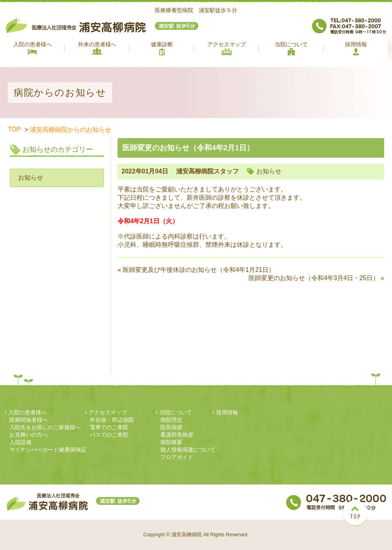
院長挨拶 (171, 427)
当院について (291, 48)
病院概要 (171, 442)
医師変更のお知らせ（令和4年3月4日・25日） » (316, 278)
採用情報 (356, 48)
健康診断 (162, 48)
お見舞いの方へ (29, 435)
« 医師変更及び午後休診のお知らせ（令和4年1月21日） (196, 270)
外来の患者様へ (97, 48)
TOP (14, 129)
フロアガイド (177, 457)
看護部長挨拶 (177, 435)
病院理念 (171, 420)
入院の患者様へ (33, 48)
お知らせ (31, 178)
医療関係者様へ (29, 420)
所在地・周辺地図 (112, 420)
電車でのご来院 (109, 427)
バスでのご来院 (109, 435)
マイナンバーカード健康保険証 (48, 450)
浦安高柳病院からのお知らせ (71, 130)
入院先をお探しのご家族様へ (45, 427)
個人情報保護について (188, 450)
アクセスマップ (227, 48)
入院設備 (20, 442)
